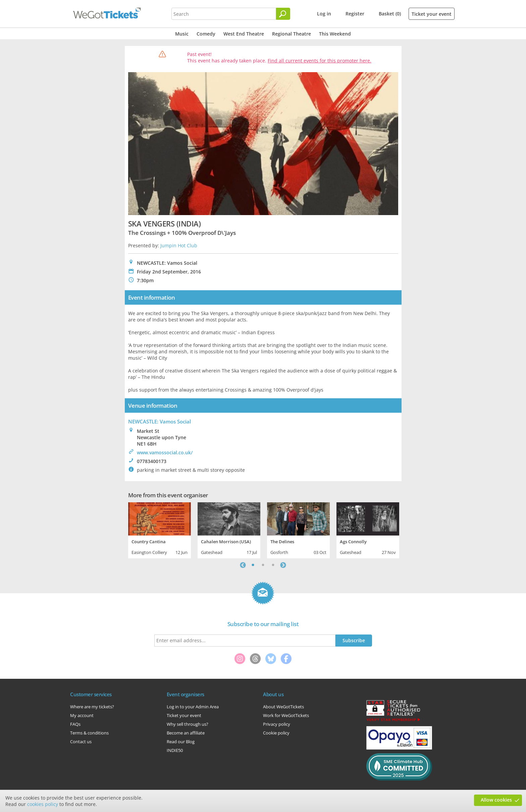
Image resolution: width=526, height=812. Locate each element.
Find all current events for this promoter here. (320, 61)
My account (82, 715)
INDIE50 (175, 750)
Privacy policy (277, 724)
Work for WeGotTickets (286, 715)
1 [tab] (253, 565)
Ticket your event (432, 14)
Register (355, 14)
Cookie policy (276, 733)
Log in (324, 14)
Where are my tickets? (92, 707)
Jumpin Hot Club (179, 245)
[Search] (283, 14)
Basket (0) (390, 14)
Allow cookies (496, 800)
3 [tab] (273, 565)
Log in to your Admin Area (193, 707)
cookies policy (43, 804)
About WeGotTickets (283, 707)
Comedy (206, 34)
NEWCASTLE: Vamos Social (160, 421)
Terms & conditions (89, 733)
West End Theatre (244, 34)
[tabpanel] (160, 529)
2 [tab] (263, 565)
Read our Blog (181, 742)
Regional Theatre (292, 34)
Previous (243, 565)
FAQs (75, 724)
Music (182, 34)
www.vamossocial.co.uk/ (165, 452)
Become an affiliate (186, 733)
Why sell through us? (188, 724)
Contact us (81, 742)
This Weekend (335, 34)
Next (283, 565)
